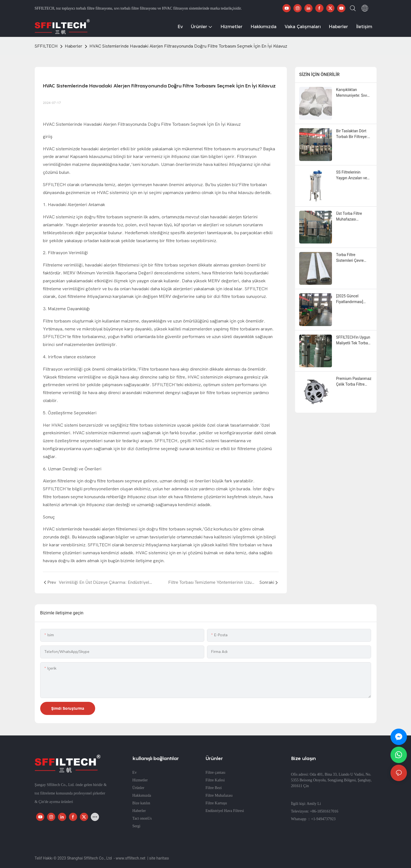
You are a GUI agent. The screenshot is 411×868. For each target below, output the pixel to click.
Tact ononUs (142, 818)
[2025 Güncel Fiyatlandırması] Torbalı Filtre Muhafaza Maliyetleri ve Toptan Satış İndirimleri (354, 299)
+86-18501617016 (324, 811)
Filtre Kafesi (215, 780)
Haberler (74, 46)
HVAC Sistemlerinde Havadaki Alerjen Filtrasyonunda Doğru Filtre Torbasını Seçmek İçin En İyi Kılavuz (188, 46)
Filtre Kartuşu (216, 803)
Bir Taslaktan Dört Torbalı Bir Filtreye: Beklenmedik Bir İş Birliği (352, 134)
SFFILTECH (46, 46)
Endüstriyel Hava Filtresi (225, 811)
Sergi (136, 826)
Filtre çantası (216, 772)
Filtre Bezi (214, 788)
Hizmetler (140, 780)
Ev (135, 772)
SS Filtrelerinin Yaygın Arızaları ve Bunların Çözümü (352, 175)
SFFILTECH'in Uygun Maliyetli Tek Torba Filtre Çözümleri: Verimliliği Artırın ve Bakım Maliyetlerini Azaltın (353, 341)
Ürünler (138, 788)
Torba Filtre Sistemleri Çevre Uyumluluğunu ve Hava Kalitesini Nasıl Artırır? (353, 258)
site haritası (159, 858)
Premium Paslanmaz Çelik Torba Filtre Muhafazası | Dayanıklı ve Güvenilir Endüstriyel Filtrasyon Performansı (354, 382)
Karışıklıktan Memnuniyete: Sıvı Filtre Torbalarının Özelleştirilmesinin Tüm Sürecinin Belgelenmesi (352, 93)
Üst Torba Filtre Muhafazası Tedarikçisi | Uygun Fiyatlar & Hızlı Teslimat (352, 217)
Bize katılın (141, 803)
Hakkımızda (142, 795)
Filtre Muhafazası (219, 795)
